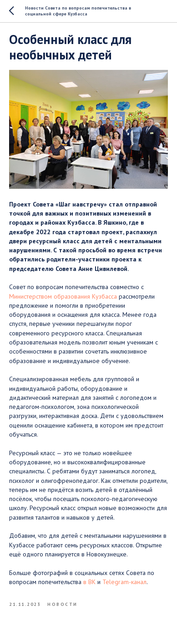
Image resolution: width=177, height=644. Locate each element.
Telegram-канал (124, 582)
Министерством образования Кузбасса (63, 296)
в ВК (89, 582)
